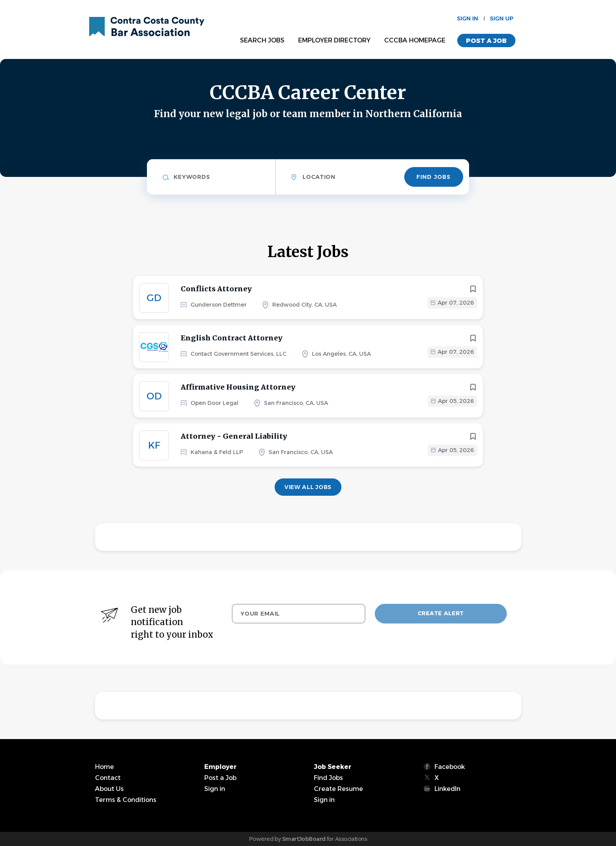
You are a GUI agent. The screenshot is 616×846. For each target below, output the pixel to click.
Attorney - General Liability (234, 436)
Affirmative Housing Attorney (238, 387)
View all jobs (308, 487)
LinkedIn (447, 789)
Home (104, 767)
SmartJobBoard (304, 839)
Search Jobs (262, 40)
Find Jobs (434, 177)
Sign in (467, 18)
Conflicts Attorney (216, 289)
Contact (108, 778)
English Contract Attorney (232, 338)
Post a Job (486, 41)
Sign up (502, 18)
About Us (109, 789)
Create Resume (338, 789)
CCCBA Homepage (415, 40)
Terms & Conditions (126, 800)
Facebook (450, 767)
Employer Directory (334, 40)
